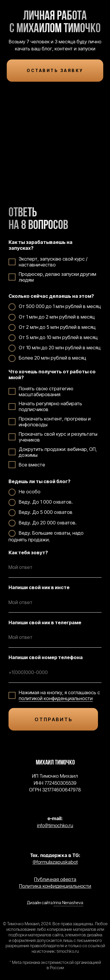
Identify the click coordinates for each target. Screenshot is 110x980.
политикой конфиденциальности (56, 698)
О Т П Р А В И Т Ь (53, 719)
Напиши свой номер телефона (46, 657)
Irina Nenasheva (68, 903)
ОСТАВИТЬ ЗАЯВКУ (55, 70)
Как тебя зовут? (28, 553)
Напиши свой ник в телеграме (45, 622)
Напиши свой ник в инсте (39, 587)
